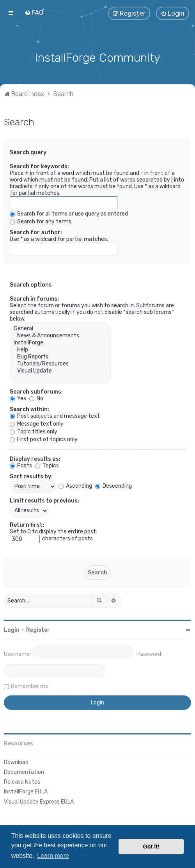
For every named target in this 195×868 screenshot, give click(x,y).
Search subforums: (36, 391)
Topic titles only (34, 430)
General (60, 328)
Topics (47, 464)
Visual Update (60, 370)
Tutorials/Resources (60, 363)
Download (16, 761)
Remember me (30, 685)
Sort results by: (31, 475)
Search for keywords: (39, 165)
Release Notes (22, 781)
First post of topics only (44, 438)
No (36, 397)
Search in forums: (34, 298)
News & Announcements (60, 335)
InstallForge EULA (26, 791)
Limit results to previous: (44, 500)
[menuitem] (34, 12)
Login (12, 629)
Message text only (37, 423)
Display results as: (35, 458)
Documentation (24, 771)
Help (60, 349)
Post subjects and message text (55, 415)
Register (38, 629)
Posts (21, 464)
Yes (18, 397)
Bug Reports (60, 356)
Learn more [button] (53, 856)
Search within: (29, 408)
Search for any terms (41, 220)
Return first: (27, 524)
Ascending (75, 485)
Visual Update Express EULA (39, 801)
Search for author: (36, 231)
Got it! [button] (151, 847)
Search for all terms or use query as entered (69, 213)
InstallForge (60, 342)
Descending (113, 485)
